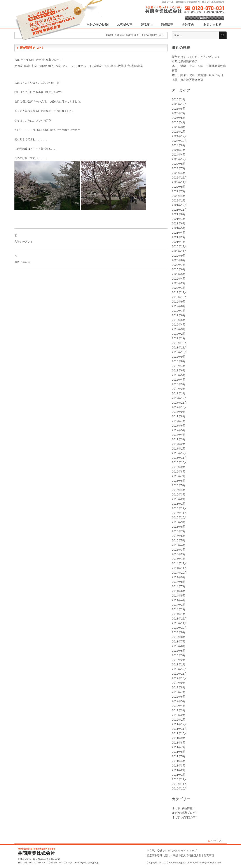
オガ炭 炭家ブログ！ (49, 60)
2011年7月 (179, 747)
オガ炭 (19, 66)
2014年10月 (179, 573)
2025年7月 (179, 113)
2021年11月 (179, 210)
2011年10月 (179, 733)
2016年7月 (179, 476)
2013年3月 (179, 655)
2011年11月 (179, 729)
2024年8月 (179, 145)
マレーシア (69, 66)
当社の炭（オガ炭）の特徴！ (99, 25)
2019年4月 (179, 325)
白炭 (106, 66)
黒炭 (113, 66)
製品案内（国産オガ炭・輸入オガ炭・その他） (146, 25)
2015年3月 (179, 550)
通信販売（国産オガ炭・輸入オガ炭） (167, 25)
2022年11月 (179, 182)
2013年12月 (179, 619)
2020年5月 (179, 274)
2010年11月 (179, 784)
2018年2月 (179, 389)
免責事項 (209, 856)
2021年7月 (179, 219)
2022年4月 (179, 196)
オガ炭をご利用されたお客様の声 (125, 25)
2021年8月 (179, 214)
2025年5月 (179, 118)
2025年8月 (179, 109)
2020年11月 (179, 251)
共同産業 (137, 66)
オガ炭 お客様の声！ (185, 817)
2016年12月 (179, 453)
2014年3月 (179, 605)
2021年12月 (179, 205)
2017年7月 (179, 421)
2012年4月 (179, 706)
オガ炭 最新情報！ (184, 808)
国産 (27, 66)
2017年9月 (179, 412)
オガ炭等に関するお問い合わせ (211, 25)
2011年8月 (179, 743)
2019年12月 (179, 292)
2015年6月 (179, 536)
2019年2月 (179, 334)
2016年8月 (179, 472)
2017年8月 (179, 416)
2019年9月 (179, 302)
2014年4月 (179, 600)
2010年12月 (179, 779)
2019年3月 (179, 329)
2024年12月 (179, 136)
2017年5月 (179, 430)
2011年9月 (179, 738)
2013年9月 (179, 632)
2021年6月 (179, 223)
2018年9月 (179, 357)
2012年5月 (179, 701)
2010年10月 (179, 788)
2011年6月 (179, 752)
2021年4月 (179, 233)
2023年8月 (179, 164)
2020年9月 (179, 256)
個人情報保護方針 (191, 856)
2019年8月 (179, 306)
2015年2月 (179, 554)
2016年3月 (179, 494)
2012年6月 (179, 697)
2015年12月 (179, 508)
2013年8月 (179, 637)
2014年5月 (179, 596)
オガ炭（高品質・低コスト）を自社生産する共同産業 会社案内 (189, 25)
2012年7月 (179, 692)
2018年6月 (179, 370)
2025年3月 (179, 127)
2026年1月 (179, 99)
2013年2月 (179, 660)
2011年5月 (179, 756)
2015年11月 (179, 513)
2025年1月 (179, 132)
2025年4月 (179, 122)
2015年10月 (179, 517)
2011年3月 (179, 766)
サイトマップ (189, 851)
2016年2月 (179, 499)
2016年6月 (179, 481)
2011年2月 (179, 770)
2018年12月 (179, 343)
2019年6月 (179, 315)
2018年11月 (179, 347)
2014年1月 (179, 614)
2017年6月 (179, 426)
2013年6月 (179, 646)
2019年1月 (179, 338)
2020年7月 (179, 265)
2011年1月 (179, 775)
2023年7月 (179, 168)
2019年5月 (179, 320)
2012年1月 (179, 720)
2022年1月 (179, 200)
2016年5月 (179, 485)
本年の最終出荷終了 (185, 61)
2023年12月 (179, 159)
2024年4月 (179, 155)
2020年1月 (179, 288)
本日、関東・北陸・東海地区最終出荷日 (197, 75)
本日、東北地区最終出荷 (188, 80)
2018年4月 (179, 380)
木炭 (58, 66)
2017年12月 (179, 398)
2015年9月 (179, 522)
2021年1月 (179, 242)
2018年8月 (179, 361)
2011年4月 (179, 761)
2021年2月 (179, 237)
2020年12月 (179, 246)
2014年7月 (179, 586)
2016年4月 (179, 490)
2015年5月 (179, 540)
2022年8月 (179, 187)
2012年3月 (179, 710)
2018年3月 (179, 384)
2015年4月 (179, 545)
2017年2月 (179, 444)
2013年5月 (179, 651)
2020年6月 (179, 269)
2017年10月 (179, 407)
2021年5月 (179, 228)
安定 (127, 66)
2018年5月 (179, 375)
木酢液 (43, 66)
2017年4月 (179, 435)
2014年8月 (179, 582)
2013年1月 (179, 664)
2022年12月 (179, 178)
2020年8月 (179, 260)
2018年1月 (179, 393)
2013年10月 (179, 628)
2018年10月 (179, 352)
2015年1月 (179, 559)
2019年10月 (179, 297)
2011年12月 (179, 724)
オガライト (85, 66)
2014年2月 (179, 609)
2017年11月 (179, 403)
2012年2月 (179, 715)
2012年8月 (179, 687)
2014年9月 (179, 577)
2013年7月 (179, 641)
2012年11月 (179, 674)
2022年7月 (179, 191)
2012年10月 (179, 678)
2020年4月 (179, 279)
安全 (34, 66)
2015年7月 (179, 531)
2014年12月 (179, 563)
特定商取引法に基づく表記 (162, 856)
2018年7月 (179, 366)
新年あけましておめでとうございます (196, 57)
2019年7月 (179, 311)
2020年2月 (179, 283)
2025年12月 (179, 104)
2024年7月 (179, 150)
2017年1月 (179, 449)
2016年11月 (179, 458)
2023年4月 (179, 173)
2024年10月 (179, 141)
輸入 (51, 66)
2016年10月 (179, 462)
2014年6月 (179, 591)
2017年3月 (179, 439)
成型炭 (98, 66)
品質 (120, 66)
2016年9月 (179, 467)
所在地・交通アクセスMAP (163, 851)
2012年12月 (179, 669)
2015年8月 (179, 527)
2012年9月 (179, 683)
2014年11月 (179, 568)
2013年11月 (179, 623)
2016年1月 (179, 504)
